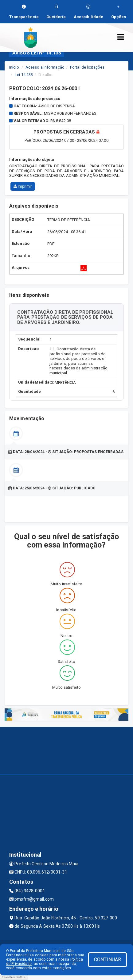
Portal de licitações (87, 67)
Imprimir (23, 186)
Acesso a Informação (45, 67)
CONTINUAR (108, 960)
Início (14, 67)
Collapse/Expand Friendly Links (14, 977)
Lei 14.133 (24, 75)
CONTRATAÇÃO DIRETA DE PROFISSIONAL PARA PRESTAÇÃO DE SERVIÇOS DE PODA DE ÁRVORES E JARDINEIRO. (65, 317)
